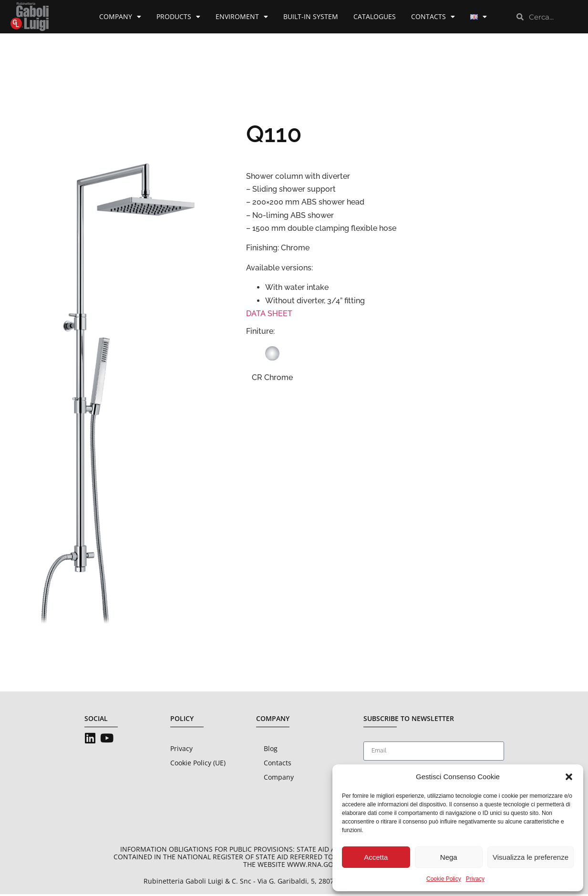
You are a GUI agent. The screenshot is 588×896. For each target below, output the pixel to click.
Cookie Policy (444, 879)
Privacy (475, 879)
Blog (271, 750)
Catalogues (375, 16)
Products (178, 17)
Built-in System (311, 16)
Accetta (376, 857)
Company (120, 17)
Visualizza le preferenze (531, 857)
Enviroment (242, 17)
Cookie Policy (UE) (198, 765)
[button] (569, 777)
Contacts (433, 17)
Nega (449, 857)
